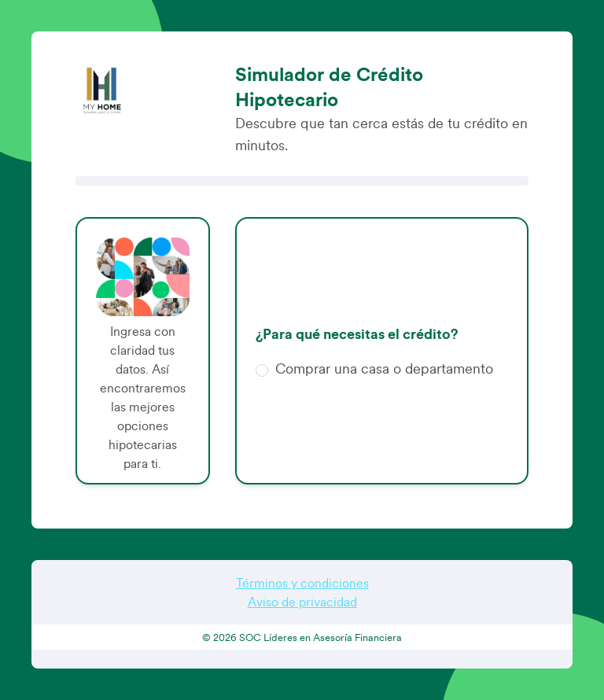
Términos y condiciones (302, 584)
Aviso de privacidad (302, 602)
